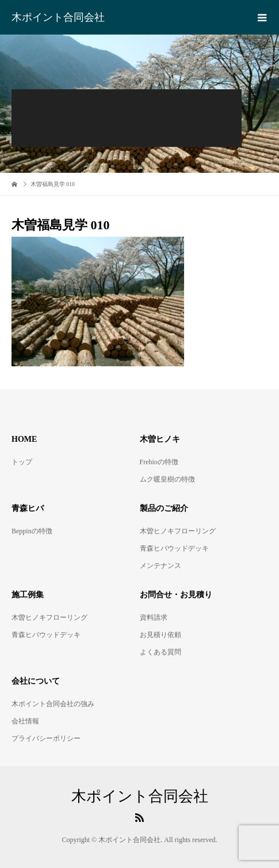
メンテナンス (160, 566)
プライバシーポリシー (46, 738)
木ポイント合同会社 (58, 17)
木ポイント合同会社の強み (53, 704)
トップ (22, 462)
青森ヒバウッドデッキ (174, 548)
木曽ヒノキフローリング (178, 531)
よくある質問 (160, 652)
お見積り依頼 (160, 635)
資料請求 (154, 617)
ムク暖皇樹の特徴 (167, 479)
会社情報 (25, 721)
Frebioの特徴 (159, 462)
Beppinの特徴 (32, 531)
